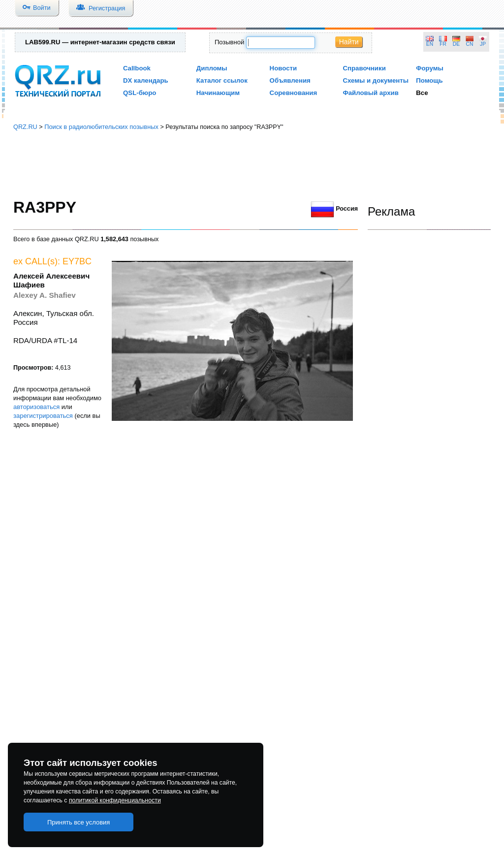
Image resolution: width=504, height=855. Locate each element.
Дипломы (212, 68)
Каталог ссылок (222, 80)
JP (483, 44)
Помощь (429, 80)
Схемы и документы (376, 80)
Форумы (430, 68)
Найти (349, 42)
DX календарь (146, 80)
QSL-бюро (140, 93)
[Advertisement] (252, 165)
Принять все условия (79, 822)
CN (470, 44)
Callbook (137, 68)
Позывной (229, 42)
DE (456, 44)
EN (430, 44)
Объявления (290, 80)
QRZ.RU (25, 127)
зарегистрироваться (43, 416)
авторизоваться (36, 407)
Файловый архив (370, 93)
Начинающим (218, 93)
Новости (283, 68)
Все (422, 93)
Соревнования (294, 93)
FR (443, 44)
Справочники (364, 68)
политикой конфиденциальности (115, 800)
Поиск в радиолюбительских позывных (101, 127)
